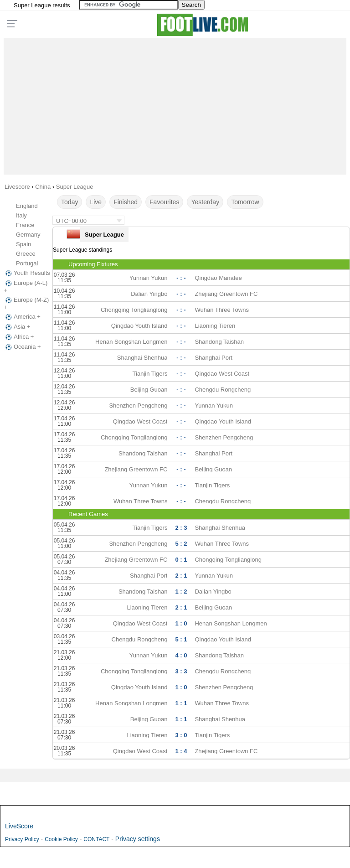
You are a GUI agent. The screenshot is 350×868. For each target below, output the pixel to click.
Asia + (17, 327)
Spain (23, 244)
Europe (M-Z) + (26, 303)
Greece (26, 254)
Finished (126, 202)
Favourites (164, 202)
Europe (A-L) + (26, 287)
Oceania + (22, 347)
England (27, 206)
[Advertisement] (175, 104)
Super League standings (82, 250)
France (25, 225)
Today (69, 202)
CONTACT (96, 839)
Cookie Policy (61, 839)
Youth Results (27, 273)
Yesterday (205, 202)
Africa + (19, 337)
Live (96, 202)
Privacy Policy (22, 839)
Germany (28, 235)
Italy (21, 215)
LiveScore (19, 826)
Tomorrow (245, 202)
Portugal (27, 263)
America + (22, 317)
